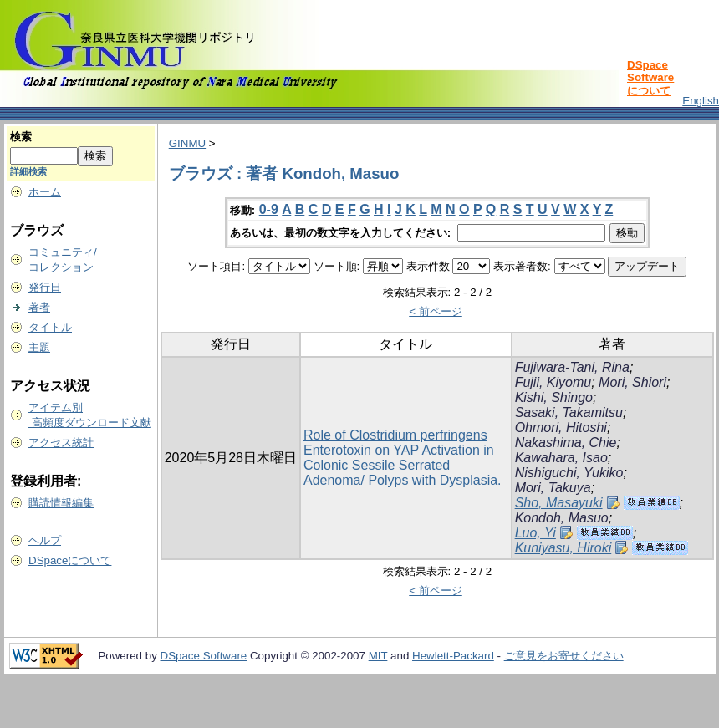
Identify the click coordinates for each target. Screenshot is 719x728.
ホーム (45, 192)
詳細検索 (28, 171)
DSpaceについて (70, 560)
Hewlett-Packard (453, 656)
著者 (39, 307)
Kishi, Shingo (554, 397)
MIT (378, 656)
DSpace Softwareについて (650, 78)
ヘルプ (45, 540)
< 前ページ (436, 311)
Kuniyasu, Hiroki (563, 548)
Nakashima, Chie (566, 443)
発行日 (45, 287)
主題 (39, 347)
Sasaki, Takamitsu (569, 412)
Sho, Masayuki (559, 503)
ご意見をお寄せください (564, 656)
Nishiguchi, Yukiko (569, 473)
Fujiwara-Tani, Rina (572, 367)
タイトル (50, 327)
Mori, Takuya (553, 488)
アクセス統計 (61, 443)
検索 (21, 137)
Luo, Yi (535, 533)
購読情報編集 (61, 503)
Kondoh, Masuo (562, 518)
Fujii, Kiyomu (553, 382)
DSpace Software (204, 656)
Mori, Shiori (632, 382)
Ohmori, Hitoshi (561, 428)
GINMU (187, 143)
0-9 (269, 209)
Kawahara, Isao (561, 458)
